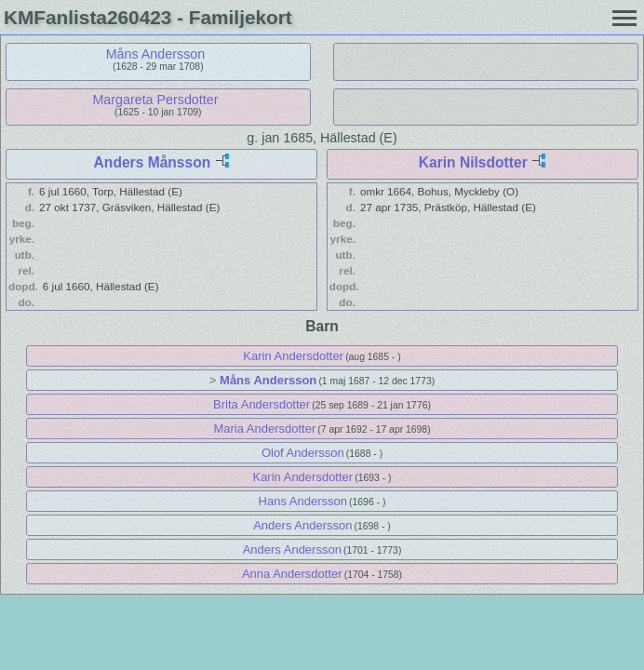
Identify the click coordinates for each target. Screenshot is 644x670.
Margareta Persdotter (155, 100)
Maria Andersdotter (264, 429)
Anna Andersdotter (292, 574)
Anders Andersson (302, 525)
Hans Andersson (303, 501)
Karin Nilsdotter (473, 162)
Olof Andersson (303, 453)
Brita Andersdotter (262, 404)
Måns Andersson (156, 54)
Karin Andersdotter (293, 356)
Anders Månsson (153, 162)
